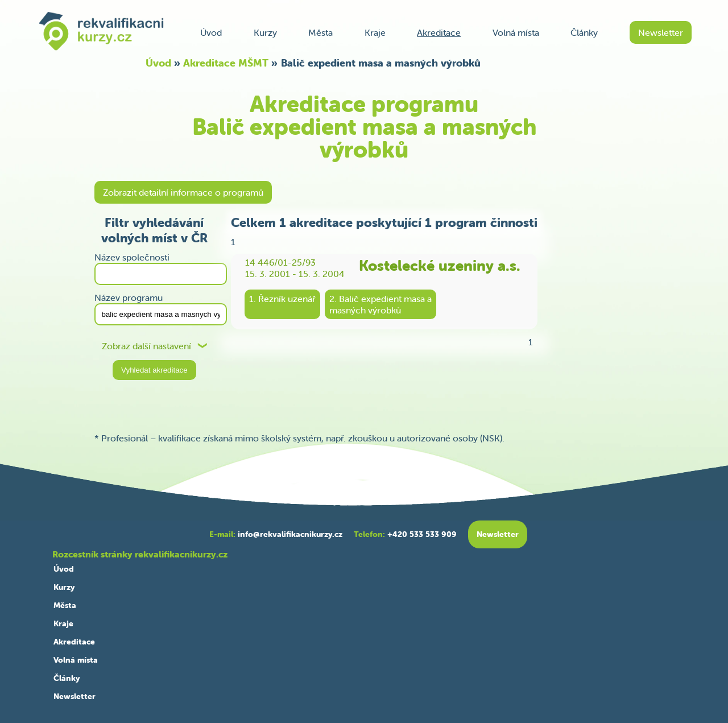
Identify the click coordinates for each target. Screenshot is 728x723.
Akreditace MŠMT (226, 63)
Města (320, 32)
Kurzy (265, 32)
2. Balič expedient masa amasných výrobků (380, 304)
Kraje (375, 32)
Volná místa (516, 32)
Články (584, 32)
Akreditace (439, 32)
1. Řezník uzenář (282, 299)
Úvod (211, 32)
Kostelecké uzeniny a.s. (440, 266)
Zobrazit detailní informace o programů (183, 192)
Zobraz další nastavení (146, 346)
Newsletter (661, 32)
